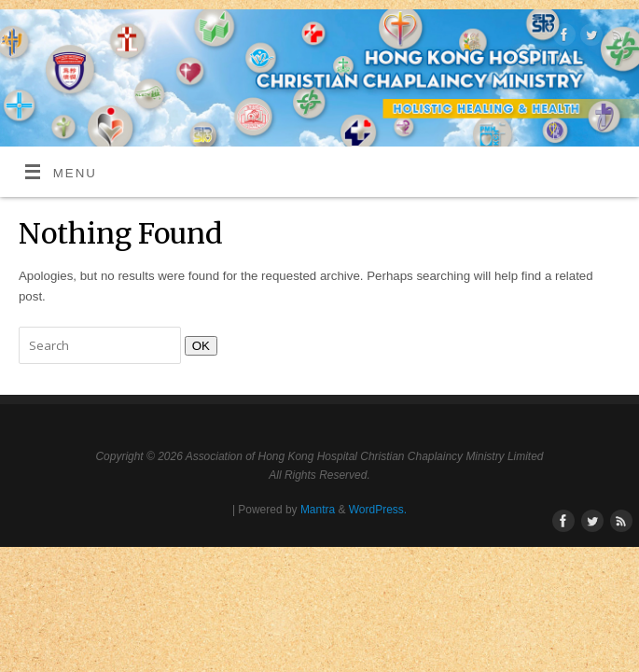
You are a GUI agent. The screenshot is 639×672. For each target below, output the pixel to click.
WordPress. (378, 510)
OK (197, 346)
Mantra (318, 510)
